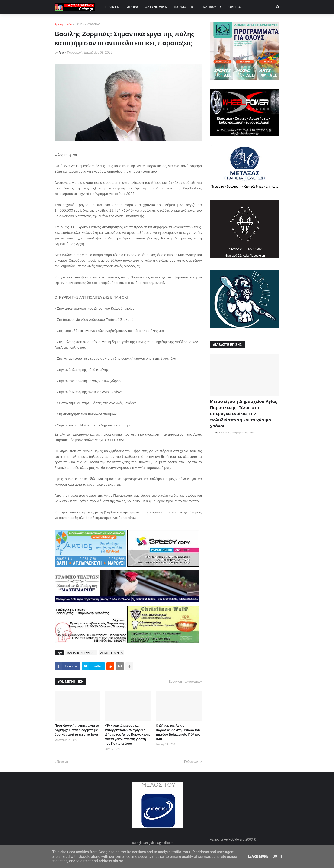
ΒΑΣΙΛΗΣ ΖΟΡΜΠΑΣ (88, 24)
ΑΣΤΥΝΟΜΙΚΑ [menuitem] (156, 7)
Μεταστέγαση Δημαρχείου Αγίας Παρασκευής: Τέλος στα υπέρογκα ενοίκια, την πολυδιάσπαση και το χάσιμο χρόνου (244, 413)
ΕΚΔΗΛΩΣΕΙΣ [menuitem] (211, 7)
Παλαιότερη (192, 761)
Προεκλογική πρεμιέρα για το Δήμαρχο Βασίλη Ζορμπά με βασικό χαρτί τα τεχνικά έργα (77, 730)
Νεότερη (62, 761)
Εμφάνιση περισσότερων (185, 681)
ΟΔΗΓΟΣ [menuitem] (235, 7)
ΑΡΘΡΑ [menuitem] (133, 7)
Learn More (258, 856)
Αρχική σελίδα (63, 24)
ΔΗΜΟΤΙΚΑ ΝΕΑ (112, 653)
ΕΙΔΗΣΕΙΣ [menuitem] (113, 7)
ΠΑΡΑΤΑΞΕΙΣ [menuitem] (184, 7)
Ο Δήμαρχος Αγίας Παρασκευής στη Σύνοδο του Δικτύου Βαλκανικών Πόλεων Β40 (178, 732)
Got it (278, 856)
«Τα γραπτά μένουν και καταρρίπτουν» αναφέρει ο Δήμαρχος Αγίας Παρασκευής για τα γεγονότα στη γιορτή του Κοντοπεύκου (128, 734)
